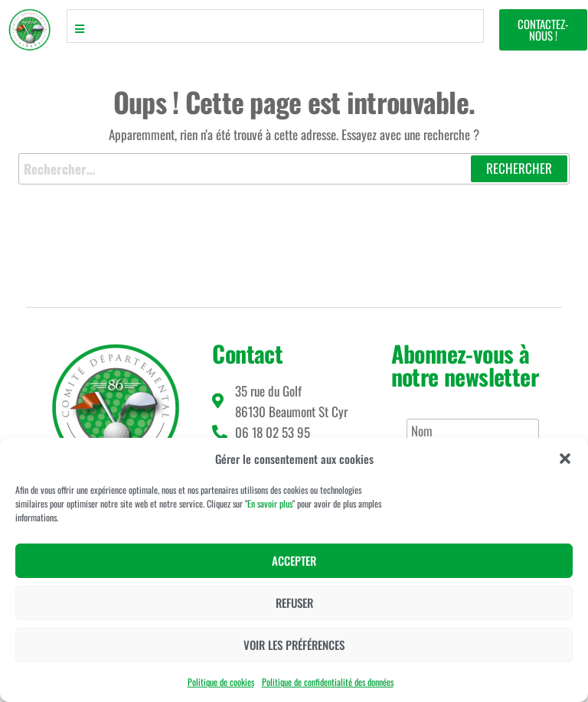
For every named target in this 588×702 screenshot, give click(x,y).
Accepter (294, 560)
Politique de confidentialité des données (328, 682)
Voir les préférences (294, 645)
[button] (565, 459)
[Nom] (473, 431)
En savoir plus (270, 503)
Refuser (294, 602)
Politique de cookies (221, 682)
